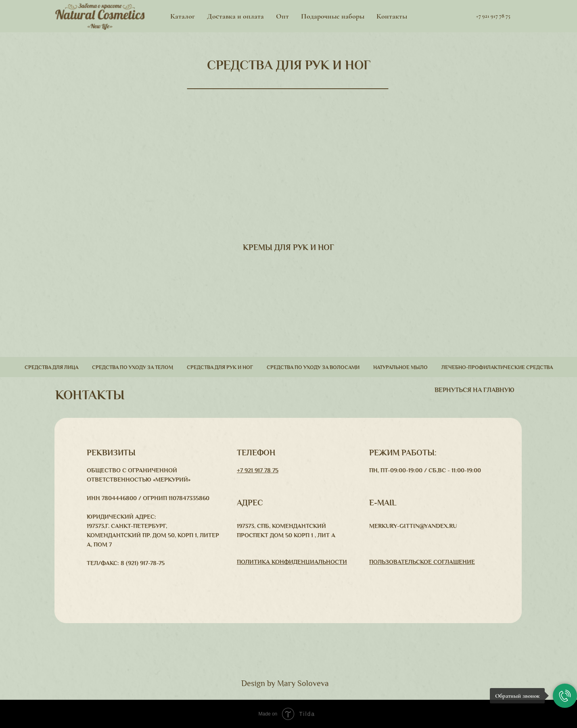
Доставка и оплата (235, 16)
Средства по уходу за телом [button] (133, 367)
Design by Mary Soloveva (285, 683)
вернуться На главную (475, 390)
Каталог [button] (183, 16)
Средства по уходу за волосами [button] (313, 367)
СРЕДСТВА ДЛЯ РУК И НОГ (289, 65)
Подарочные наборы (333, 16)
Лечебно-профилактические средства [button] (497, 367)
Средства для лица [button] (51, 367)
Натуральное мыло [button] (400, 367)
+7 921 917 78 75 (258, 470)
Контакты (392, 16)
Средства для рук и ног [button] (220, 367)
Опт (282, 16)
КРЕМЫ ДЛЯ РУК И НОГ (288, 247)
